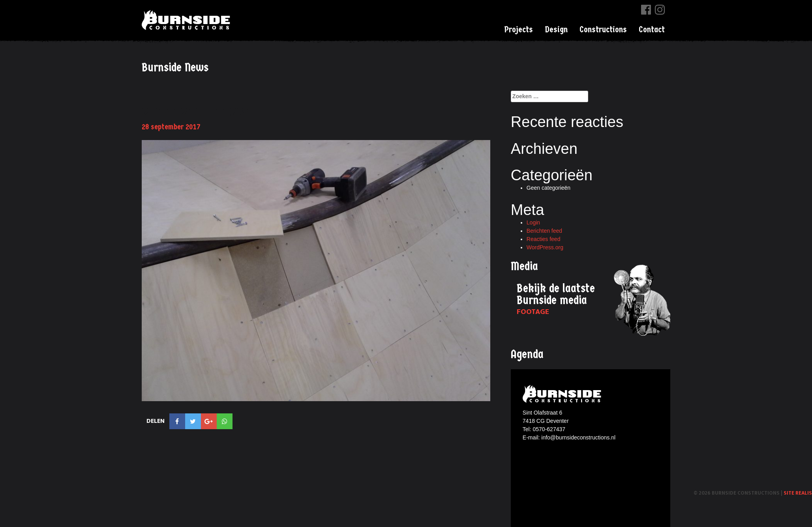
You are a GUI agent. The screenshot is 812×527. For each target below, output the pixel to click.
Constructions (603, 30)
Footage (533, 312)
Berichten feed (544, 231)
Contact (652, 30)
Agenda (527, 354)
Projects (519, 30)
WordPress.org (545, 247)
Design (556, 30)
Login (533, 222)
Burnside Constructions (187, 20)
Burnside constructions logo (563, 394)
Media (524, 266)
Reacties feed (544, 239)
